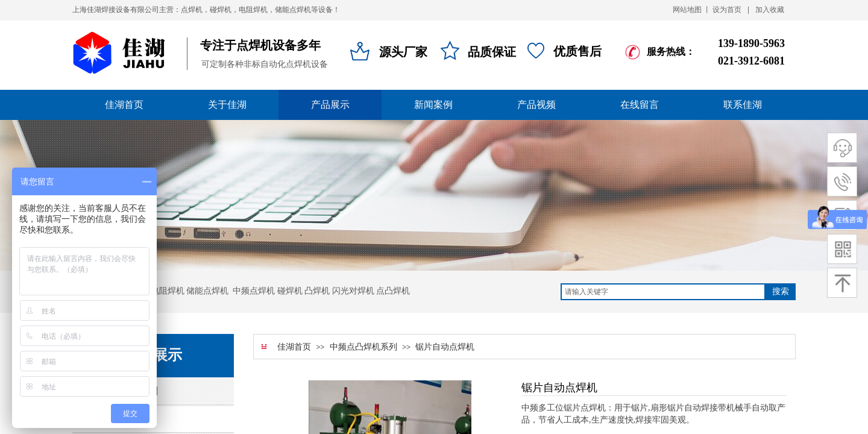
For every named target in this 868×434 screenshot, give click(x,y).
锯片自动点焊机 (445, 347)
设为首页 (727, 10)
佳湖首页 (294, 347)
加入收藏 (770, 10)
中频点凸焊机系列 (363, 347)
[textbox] (663, 292)
